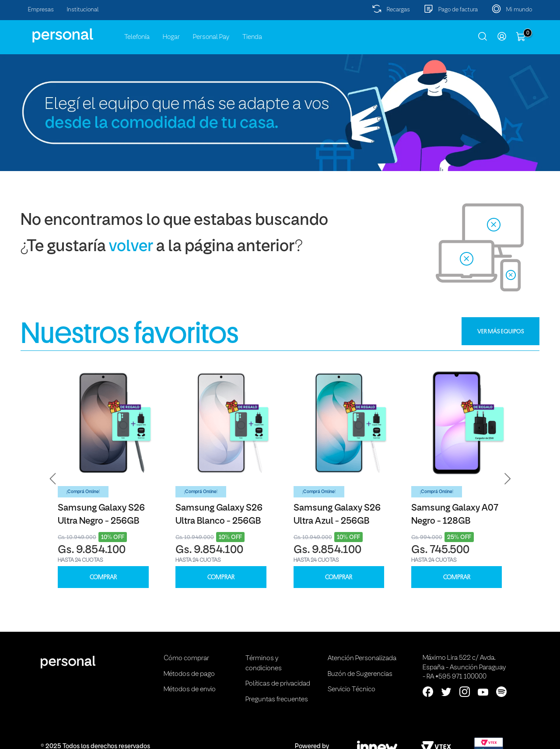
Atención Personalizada (362, 658)
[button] (53, 479)
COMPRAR (103, 577)
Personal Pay (211, 37)
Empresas (41, 10)
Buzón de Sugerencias (360, 674)
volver (131, 247)
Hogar (171, 37)
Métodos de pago (189, 674)
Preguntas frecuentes (277, 700)
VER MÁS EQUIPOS (501, 331)
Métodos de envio (190, 689)
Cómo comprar (186, 658)
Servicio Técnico (352, 689)
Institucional (83, 10)
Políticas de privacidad (278, 684)
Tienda (252, 37)
